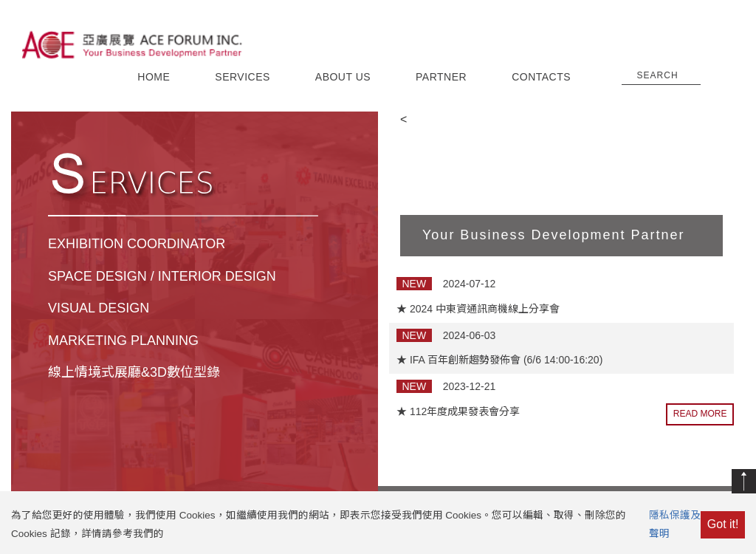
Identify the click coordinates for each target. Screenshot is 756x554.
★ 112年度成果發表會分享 (458, 411)
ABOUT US (343, 77)
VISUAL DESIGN (99, 308)
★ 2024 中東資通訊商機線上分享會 (478, 309)
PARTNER (441, 77)
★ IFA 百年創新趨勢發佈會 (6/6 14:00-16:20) (499, 360)
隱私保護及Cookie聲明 (690, 524)
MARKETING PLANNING (123, 341)
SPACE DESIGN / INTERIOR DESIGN (162, 276)
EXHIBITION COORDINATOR (137, 244)
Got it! (723, 524)
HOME (154, 77)
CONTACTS (541, 77)
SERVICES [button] (243, 77)
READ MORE (700, 414)
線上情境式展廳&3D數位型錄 (134, 372)
